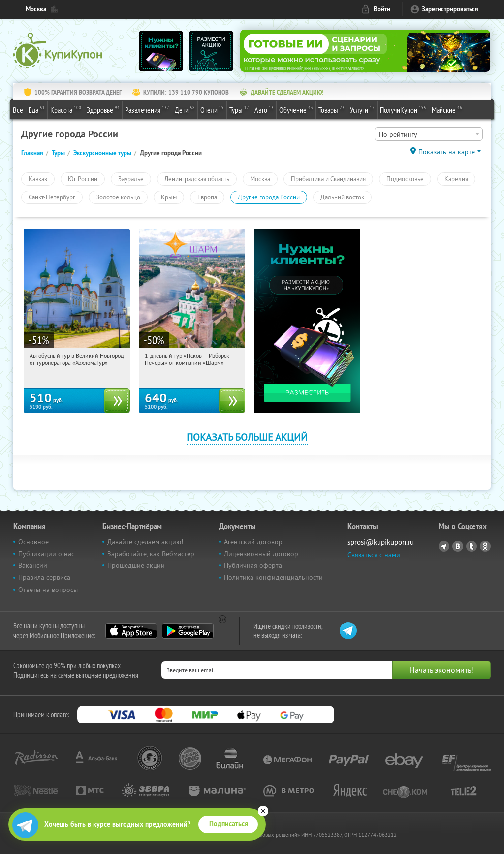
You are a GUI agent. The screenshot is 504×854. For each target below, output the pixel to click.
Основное (33, 542)
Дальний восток (342, 197)
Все (18, 110)
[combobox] (429, 134)
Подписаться (229, 824)
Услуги (362, 109)
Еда (37, 109)
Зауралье (131, 179)
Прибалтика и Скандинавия (328, 179)
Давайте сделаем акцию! (145, 542)
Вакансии (33, 565)
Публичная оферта (253, 565)
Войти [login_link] (382, 9)
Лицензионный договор (261, 554)
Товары (331, 109)
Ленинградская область (197, 179)
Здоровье (103, 109)
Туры (239, 109)
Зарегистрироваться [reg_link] (450, 9)
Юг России (83, 179)
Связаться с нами (374, 555)
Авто (264, 109)
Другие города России (269, 197)
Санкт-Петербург (52, 197)
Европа (207, 197)
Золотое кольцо (118, 197)
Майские (447, 109)
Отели (212, 109)
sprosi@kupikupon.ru (381, 542)
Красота (66, 109)
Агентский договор (253, 542)
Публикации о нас (46, 554)
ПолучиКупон (403, 109)
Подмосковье (405, 179)
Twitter (472, 546)
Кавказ (38, 179)
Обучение (296, 109)
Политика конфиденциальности (273, 577)
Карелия (456, 179)
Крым (169, 197)
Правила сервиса (44, 577)
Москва (36, 9)
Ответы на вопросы (48, 590)
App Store (131, 631)
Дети (185, 109)
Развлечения (147, 109)
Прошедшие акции (136, 565)
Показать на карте (447, 152)
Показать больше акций (247, 437)
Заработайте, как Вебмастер (151, 554)
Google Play (188, 631)
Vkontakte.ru (458, 546)
